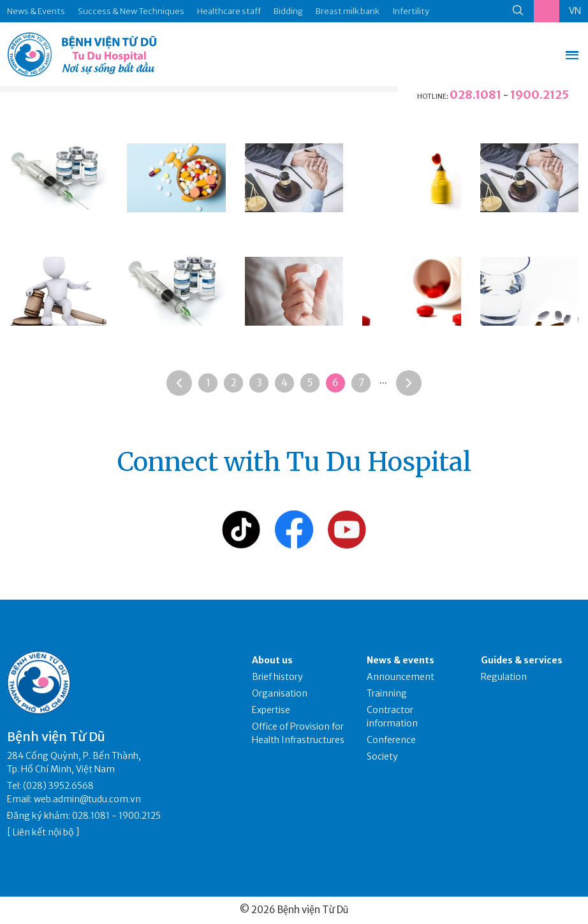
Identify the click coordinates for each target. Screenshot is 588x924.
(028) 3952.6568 (58, 786)
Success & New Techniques (131, 11)
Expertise (271, 710)
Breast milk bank (348, 11)
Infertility (411, 11)
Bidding (288, 11)
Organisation (280, 693)
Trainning (387, 693)
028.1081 (475, 95)
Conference (391, 740)
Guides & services (522, 660)
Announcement (401, 677)
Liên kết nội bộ (43, 832)
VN (575, 11)
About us (272, 660)
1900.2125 (540, 95)
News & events (401, 660)
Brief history (277, 677)
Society (382, 756)
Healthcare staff (229, 11)
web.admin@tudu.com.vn (87, 799)
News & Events (36, 11)
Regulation (504, 677)
